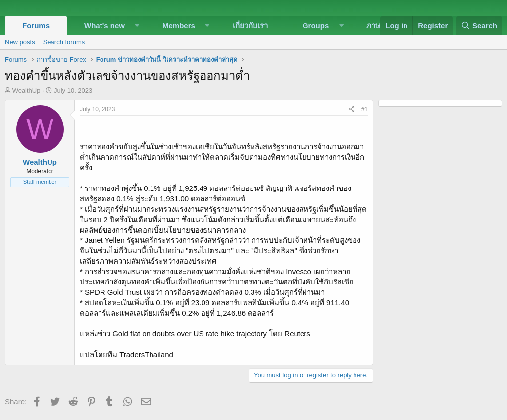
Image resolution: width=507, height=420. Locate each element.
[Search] (479, 25)
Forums (36, 25)
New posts (20, 42)
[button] (137, 25)
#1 (365, 109)
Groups (316, 25)
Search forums (64, 42)
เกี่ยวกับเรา (250, 25)
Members (179, 25)
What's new (104, 25)
